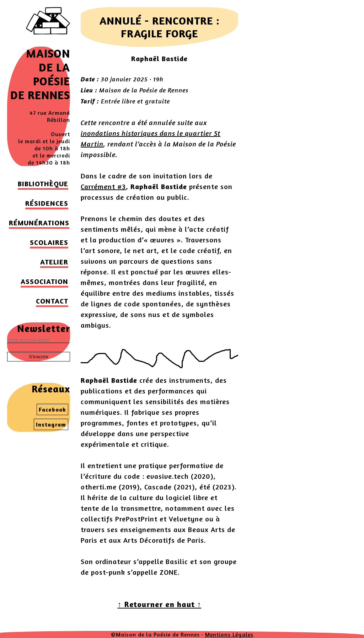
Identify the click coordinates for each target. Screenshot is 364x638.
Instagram (51, 424)
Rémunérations (39, 223)
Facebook (52, 409)
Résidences (47, 203)
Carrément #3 (103, 186)
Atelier (54, 262)
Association (44, 281)
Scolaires (49, 242)
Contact (52, 301)
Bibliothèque (43, 184)
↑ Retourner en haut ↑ (160, 604)
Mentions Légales (229, 634)
